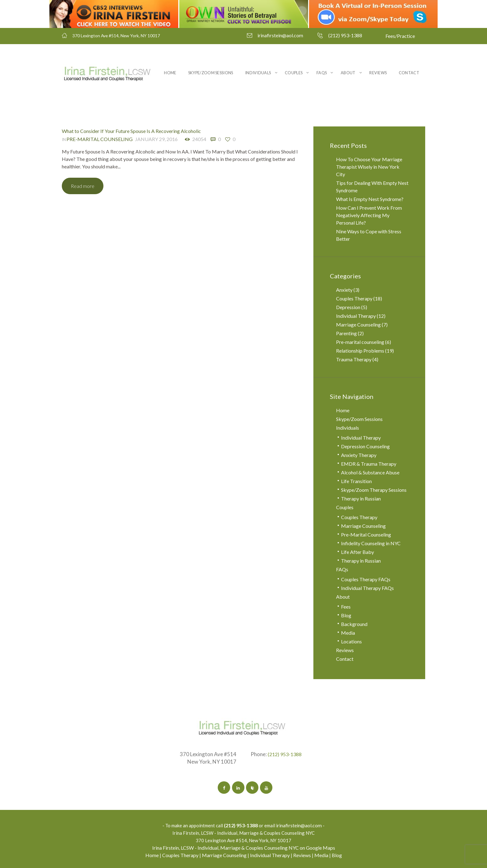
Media (348, 633)
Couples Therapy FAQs (366, 579)
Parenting (346, 333)
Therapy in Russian (361, 498)
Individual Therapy (356, 316)
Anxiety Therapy (359, 455)
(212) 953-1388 (345, 35)
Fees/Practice (400, 36)
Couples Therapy (354, 298)
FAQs (322, 73)
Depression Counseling (365, 446)
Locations (351, 641)
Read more (84, 186)
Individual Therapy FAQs (367, 588)
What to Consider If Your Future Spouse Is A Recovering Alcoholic (131, 131)
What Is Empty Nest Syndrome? (370, 199)
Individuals (258, 73)
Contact (409, 73)
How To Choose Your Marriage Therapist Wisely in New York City (369, 167)
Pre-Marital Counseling (366, 535)
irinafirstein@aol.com (280, 35)
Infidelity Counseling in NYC (371, 543)
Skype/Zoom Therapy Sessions (374, 490)
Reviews (378, 73)
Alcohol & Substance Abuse (370, 472)
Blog (346, 615)
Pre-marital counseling (100, 139)
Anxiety (344, 290)
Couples (294, 73)
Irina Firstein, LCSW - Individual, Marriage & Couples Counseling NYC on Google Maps (244, 848)
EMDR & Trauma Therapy (369, 464)
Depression (348, 307)
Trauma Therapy (354, 359)
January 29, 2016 (156, 139)
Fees (346, 607)
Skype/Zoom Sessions (211, 73)
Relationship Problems (360, 351)
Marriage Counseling (358, 324)
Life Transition (356, 481)
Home (170, 73)
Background (354, 624)
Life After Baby (357, 552)
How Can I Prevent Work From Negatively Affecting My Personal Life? (369, 215)
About (348, 73)
